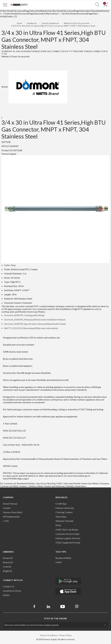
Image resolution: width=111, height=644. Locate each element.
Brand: (34, 87)
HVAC (59, 562)
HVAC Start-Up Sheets (67, 530)
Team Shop (61, 517)
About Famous (10, 504)
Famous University (65, 508)
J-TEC (6, 521)
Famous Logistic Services (68, 538)
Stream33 (8, 558)
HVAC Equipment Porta (67, 543)
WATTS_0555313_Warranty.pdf (31, 328)
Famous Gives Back (13, 512)
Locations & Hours (12, 591)
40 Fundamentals (11, 517)
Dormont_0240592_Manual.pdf (35, 319)
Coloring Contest (64, 512)
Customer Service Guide (67, 534)
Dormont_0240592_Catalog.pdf (24, 315)
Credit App (61, 504)
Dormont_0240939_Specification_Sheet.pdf (35, 324)
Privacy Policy (65, 635)
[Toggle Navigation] (5, 5)
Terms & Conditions (49, 635)
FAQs (58, 525)
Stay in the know (55, 618)
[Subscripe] (104, 625)
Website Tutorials (64, 521)
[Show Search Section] (97, 5)
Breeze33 (8, 562)
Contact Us (9, 586)
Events (6, 595)
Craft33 (7, 567)
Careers (7, 508)
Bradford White (63, 558)
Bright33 (7, 571)
